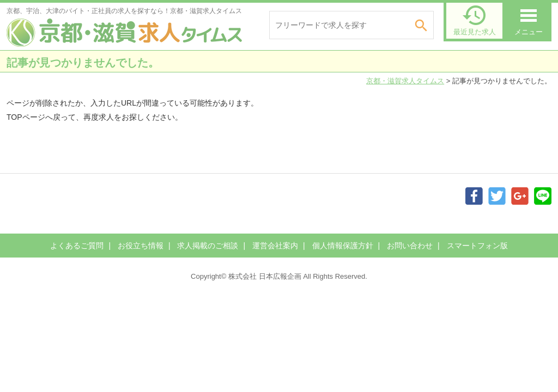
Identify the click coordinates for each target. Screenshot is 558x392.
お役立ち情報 (141, 246)
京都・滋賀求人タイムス (405, 81)
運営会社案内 (275, 246)
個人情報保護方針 (343, 246)
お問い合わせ (410, 246)
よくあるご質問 (77, 246)
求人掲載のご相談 (208, 246)
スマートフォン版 (477, 246)
